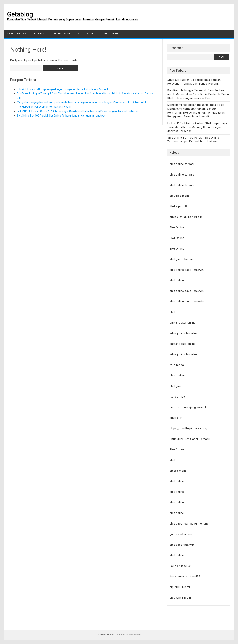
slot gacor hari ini (181, 259)
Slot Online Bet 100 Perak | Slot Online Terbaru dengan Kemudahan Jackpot (61, 116)
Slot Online (86, 34)
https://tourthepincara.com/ (189, 428)
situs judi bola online (184, 333)
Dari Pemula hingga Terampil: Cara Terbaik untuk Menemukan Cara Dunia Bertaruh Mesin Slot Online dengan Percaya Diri (198, 94)
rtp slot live (177, 397)
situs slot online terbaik (186, 217)
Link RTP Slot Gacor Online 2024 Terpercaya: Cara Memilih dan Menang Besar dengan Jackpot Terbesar (77, 111)
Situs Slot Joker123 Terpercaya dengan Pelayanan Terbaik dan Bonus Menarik (63, 89)
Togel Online (110, 34)
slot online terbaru (182, 164)
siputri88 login (179, 196)
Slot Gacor (177, 450)
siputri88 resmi (180, 587)
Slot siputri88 (179, 206)
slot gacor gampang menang (189, 524)
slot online (177, 280)
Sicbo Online (62, 34)
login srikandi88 (180, 566)
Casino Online (17, 34)
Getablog (20, 14)
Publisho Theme (106, 635)
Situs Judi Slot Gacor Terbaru (190, 439)
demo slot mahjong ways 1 (188, 407)
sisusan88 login (180, 598)
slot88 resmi (178, 471)
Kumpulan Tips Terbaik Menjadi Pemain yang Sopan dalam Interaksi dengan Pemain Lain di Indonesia (73, 19)
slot (172, 312)
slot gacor (177, 386)
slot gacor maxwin (182, 545)
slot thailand (178, 376)
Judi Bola (40, 34)
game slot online (181, 534)
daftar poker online (182, 323)
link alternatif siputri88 (185, 576)
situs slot (176, 418)
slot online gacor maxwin (187, 270)
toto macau (177, 365)
